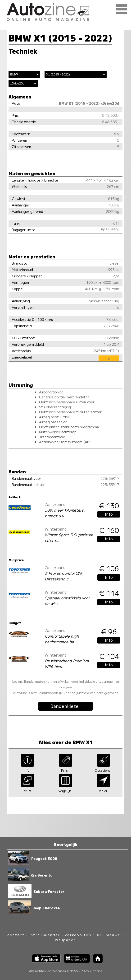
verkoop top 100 (83, 935)
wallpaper (65, 940)
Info (109, 514)
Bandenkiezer (65, 706)
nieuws (113, 935)
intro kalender (45, 935)
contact (16, 935)
